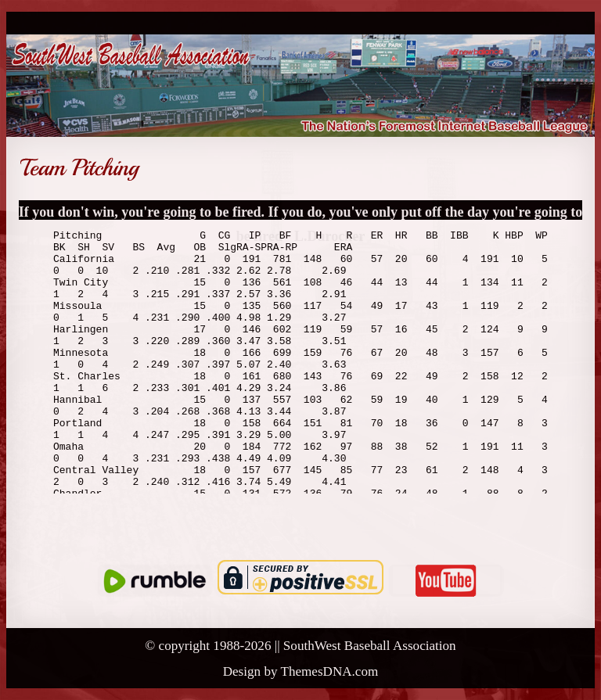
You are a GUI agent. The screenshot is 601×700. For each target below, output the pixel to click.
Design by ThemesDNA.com (301, 671)
